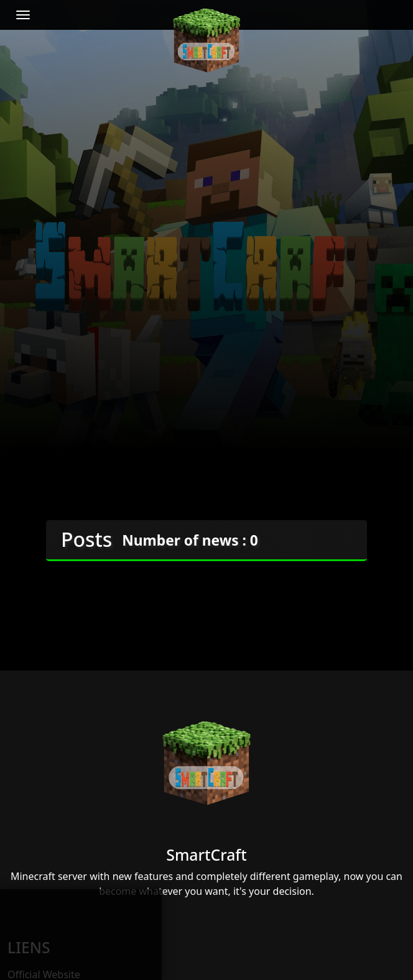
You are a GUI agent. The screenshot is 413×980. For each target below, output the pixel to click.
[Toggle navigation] (23, 15)
